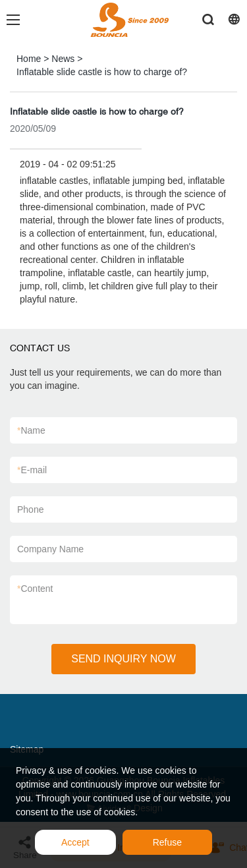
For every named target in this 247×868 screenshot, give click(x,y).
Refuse (167, 842)
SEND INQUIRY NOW (123, 659)
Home (29, 59)
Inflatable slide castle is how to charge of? (102, 72)
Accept (75, 842)
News (63, 59)
